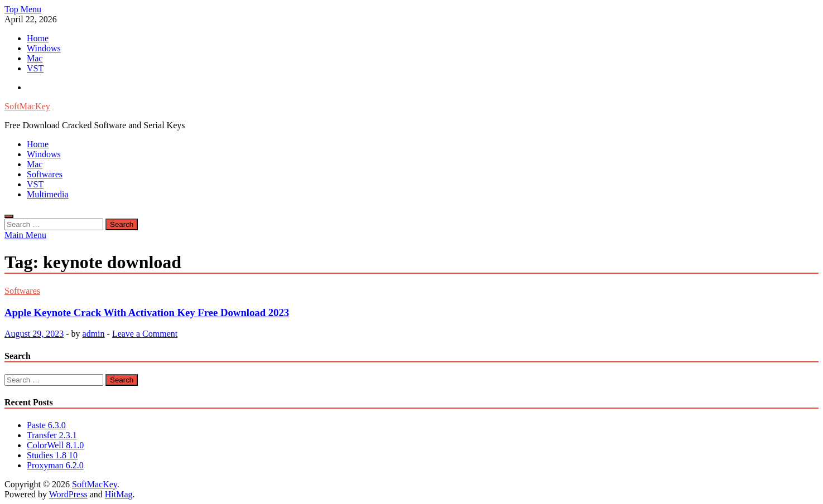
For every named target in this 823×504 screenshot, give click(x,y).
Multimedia (48, 194)
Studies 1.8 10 (52, 455)
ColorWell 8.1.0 (55, 445)
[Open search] (9, 216)
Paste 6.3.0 (46, 425)
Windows (44, 48)
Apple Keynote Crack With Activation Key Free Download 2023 (147, 312)
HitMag (119, 494)
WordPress (68, 494)
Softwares (45, 174)
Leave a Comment (145, 334)
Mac (35, 58)
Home (38, 38)
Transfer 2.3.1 (52, 435)
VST (35, 68)
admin (94, 334)
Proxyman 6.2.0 (55, 465)
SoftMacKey (27, 106)
